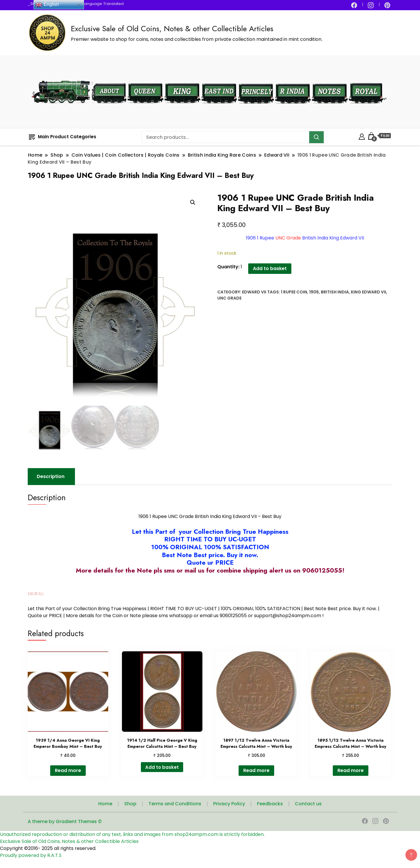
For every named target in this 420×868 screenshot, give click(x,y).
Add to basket (270, 268)
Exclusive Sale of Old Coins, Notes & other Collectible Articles (172, 29)
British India (335, 292)
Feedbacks (270, 804)
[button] (193, 202)
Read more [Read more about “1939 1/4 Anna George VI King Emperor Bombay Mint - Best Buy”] (68, 771)
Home (105, 804)
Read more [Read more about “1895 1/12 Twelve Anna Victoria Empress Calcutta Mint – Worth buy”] (351, 771)
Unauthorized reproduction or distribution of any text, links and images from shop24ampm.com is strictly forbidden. (132, 835)
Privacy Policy (229, 804)
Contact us (308, 804)
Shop (130, 804)
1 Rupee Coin (294, 292)
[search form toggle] (387, 92)
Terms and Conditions (175, 804)
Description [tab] (51, 477)
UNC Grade (229, 298)
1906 (314, 292)
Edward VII (254, 292)
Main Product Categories (63, 137)
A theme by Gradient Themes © (65, 822)
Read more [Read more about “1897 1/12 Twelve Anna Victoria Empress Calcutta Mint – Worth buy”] (256, 771)
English (47, 5)
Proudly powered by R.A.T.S (31, 856)
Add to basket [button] (162, 767)
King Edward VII (369, 292)
